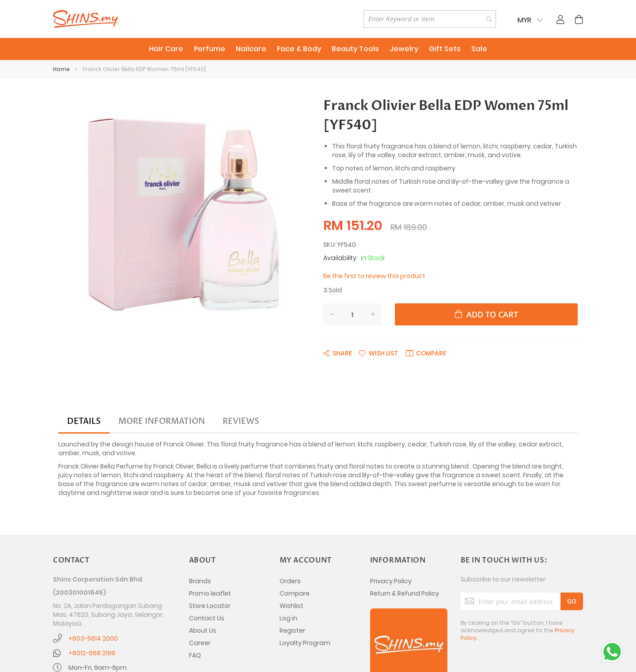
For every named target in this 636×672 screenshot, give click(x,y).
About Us (203, 630)
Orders (290, 581)
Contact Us (207, 618)
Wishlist (291, 606)
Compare (295, 593)
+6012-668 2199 (92, 653)
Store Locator (210, 606)
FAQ (195, 655)
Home (61, 69)
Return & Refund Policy (405, 593)
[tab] (84, 422)
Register (292, 630)
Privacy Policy (391, 581)
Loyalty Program (305, 643)
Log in (288, 618)
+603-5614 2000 (93, 638)
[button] (378, 353)
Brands (200, 581)
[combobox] (430, 19)
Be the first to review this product (374, 276)
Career (200, 643)
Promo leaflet (210, 593)
